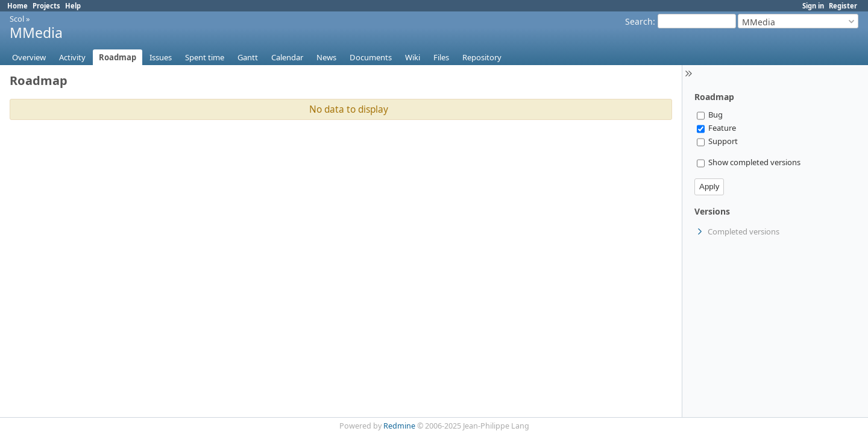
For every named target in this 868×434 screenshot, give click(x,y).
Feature (716, 128)
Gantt (248, 57)
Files (441, 57)
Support (717, 141)
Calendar (287, 57)
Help (73, 6)
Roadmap (118, 57)
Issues (161, 57)
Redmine (399, 426)
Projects (46, 6)
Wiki (413, 57)
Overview (29, 57)
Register (843, 6)
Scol (17, 19)
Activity (72, 57)
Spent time (205, 57)
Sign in (813, 6)
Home (17, 6)
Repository (482, 57)
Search (639, 21)
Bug (710, 115)
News (326, 57)
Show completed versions (749, 162)
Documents (371, 57)
